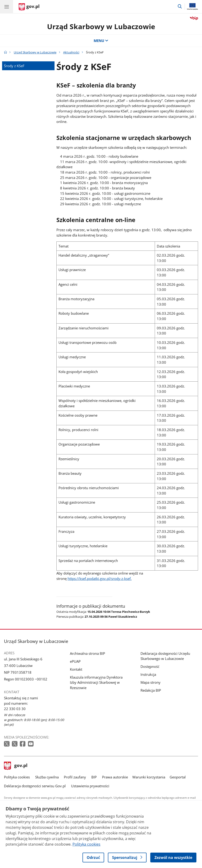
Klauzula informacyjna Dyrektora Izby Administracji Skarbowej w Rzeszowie (96, 682)
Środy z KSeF (14, 66)
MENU (101, 41)
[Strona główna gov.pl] (29, 7)
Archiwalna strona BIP (87, 653)
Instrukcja (148, 674)
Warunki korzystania (149, 777)
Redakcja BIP (151, 690)
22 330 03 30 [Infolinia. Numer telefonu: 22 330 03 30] (15, 709)
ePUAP (75, 661)
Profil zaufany (75, 777)
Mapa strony (151, 682)
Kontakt (76, 669)
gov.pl (16, 766)
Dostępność (150, 666)
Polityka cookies (17, 777)
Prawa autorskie (115, 777)
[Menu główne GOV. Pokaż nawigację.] (7, 7)
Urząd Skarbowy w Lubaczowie (101, 26)
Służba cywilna (47, 777)
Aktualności (71, 52)
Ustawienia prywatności (90, 786)
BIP (94, 777)
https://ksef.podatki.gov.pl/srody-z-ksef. (100, 579)
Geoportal (178, 777)
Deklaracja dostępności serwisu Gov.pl (35, 786)
